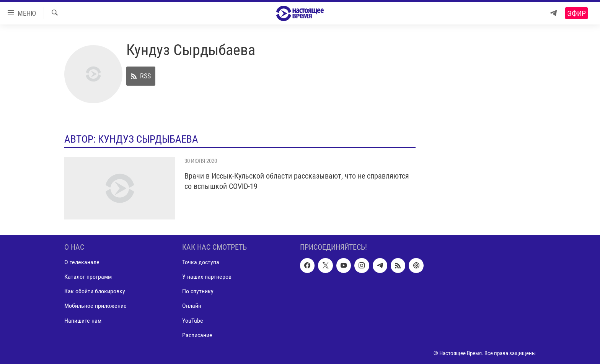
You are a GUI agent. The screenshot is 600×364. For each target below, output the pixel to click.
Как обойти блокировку (95, 291)
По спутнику (198, 291)
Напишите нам (83, 321)
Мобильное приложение (95, 306)
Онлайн (192, 306)
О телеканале (82, 262)
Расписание (197, 335)
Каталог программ (88, 277)
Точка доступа (201, 262)
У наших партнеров (207, 277)
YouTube (193, 321)
